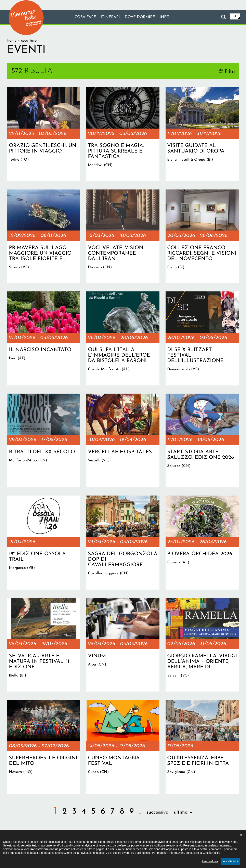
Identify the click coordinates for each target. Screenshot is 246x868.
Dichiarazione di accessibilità (101, 843)
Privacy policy (140, 843)
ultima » (183, 812)
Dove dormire (141, 17)
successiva (158, 812)
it (235, 17)
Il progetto (64, 843)
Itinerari (110, 17)
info (167, 17)
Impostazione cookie (172, 843)
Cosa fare (83, 17)
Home (12, 41)
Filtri (230, 71)
